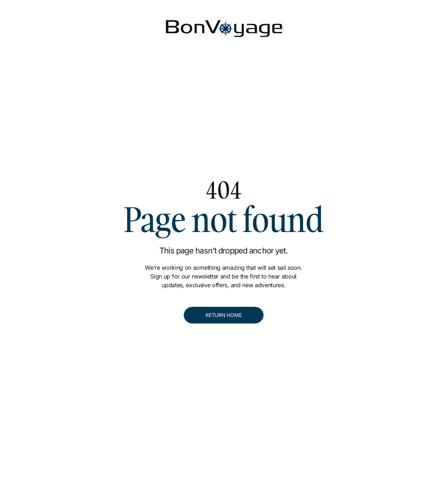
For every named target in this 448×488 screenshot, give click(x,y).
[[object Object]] (353, 6)
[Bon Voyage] (44, 24)
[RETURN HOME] (224, 315)
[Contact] (337, 25)
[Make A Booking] (400, 25)
